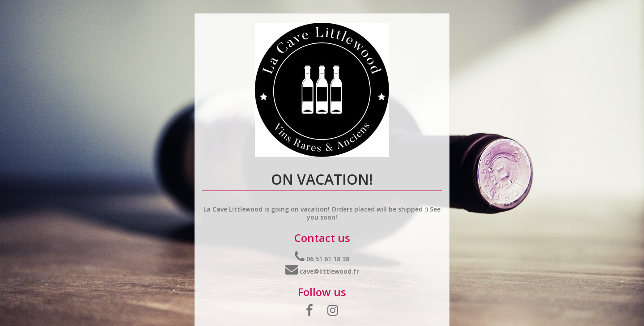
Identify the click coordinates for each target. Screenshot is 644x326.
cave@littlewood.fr (322, 271)
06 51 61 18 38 (322, 259)
